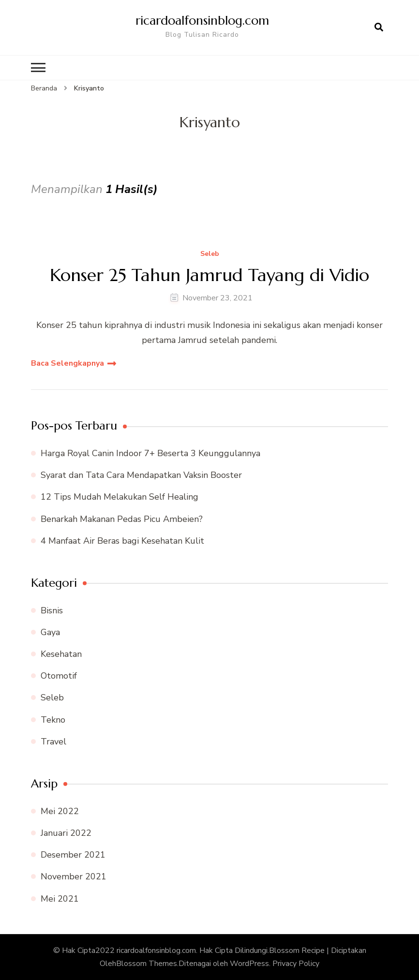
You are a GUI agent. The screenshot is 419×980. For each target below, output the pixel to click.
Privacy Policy (296, 964)
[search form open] (379, 28)
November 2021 (74, 876)
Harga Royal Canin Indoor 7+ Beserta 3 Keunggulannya (150, 453)
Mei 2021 (60, 899)
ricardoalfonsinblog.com (202, 20)
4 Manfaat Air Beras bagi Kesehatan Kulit (122, 541)
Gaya (50, 632)
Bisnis (52, 610)
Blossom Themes (147, 964)
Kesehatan (61, 654)
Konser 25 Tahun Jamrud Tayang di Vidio (209, 275)
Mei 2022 (60, 811)
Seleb (210, 254)
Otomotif (59, 676)
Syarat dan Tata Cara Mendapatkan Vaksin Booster (141, 475)
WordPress (249, 964)
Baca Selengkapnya (67, 363)
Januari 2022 (66, 833)
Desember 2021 (73, 855)
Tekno (53, 720)
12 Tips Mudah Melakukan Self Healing (120, 497)
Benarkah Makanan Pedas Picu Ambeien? (122, 519)
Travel (53, 742)
